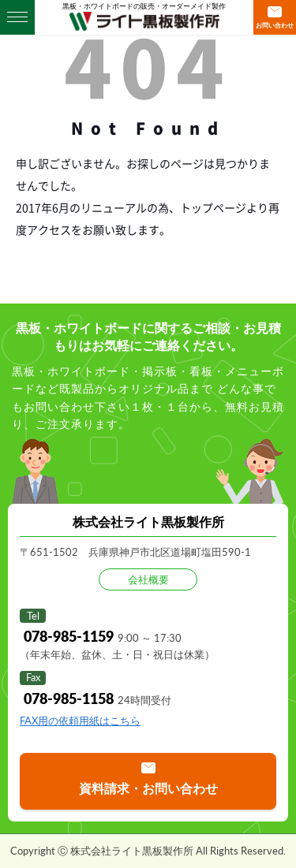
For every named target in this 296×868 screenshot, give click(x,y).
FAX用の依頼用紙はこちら (80, 721)
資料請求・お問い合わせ (148, 788)
